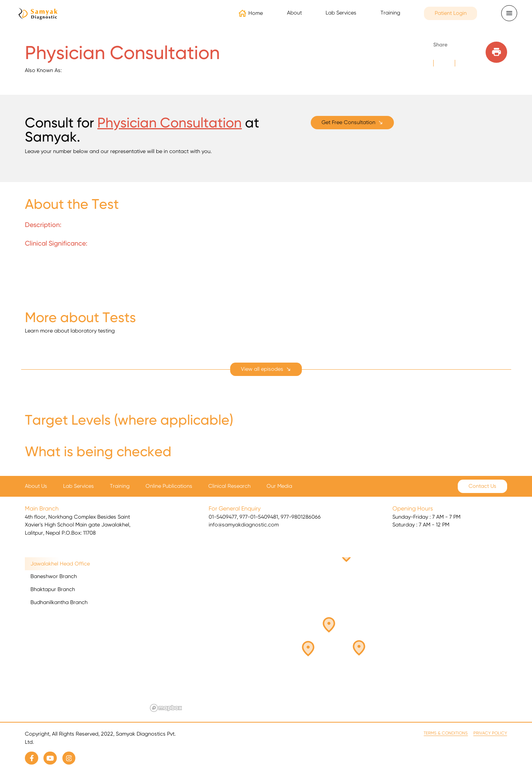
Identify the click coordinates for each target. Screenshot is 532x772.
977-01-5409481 (259, 517)
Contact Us (482, 486)
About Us (36, 486)
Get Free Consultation (348, 122)
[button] (313, 645)
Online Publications (169, 486)
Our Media (279, 486)
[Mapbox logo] (166, 708)
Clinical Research (229, 486)
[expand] (266, 369)
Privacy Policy (490, 733)
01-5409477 (223, 517)
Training (390, 13)
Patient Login (451, 13)
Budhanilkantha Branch (59, 602)
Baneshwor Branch (54, 576)
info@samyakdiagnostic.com (244, 525)
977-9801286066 (301, 517)
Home (256, 13)
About (294, 13)
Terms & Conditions (446, 733)
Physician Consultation (169, 123)
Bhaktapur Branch (53, 589)
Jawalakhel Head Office (60, 564)
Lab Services (341, 13)
